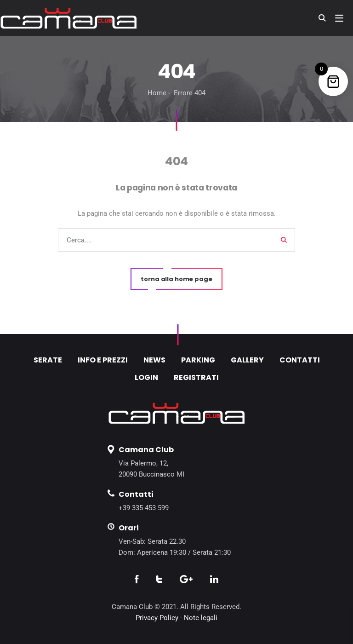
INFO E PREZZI (103, 360)
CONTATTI (300, 360)
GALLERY (247, 360)
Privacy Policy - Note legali (176, 618)
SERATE (48, 360)
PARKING (198, 360)
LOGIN (146, 377)
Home (157, 93)
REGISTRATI (196, 377)
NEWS (154, 360)
